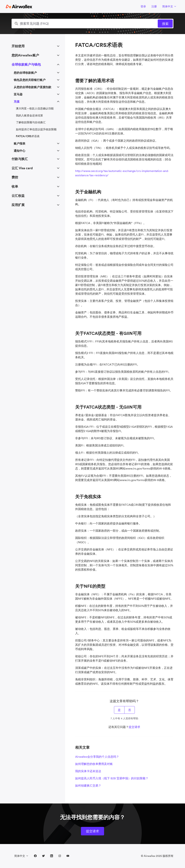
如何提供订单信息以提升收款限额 (36, 129)
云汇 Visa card (22, 168)
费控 (15, 177)
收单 (15, 186)
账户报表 (20, 143)
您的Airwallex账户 (25, 55)
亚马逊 (18, 94)
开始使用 (18, 46)
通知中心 (20, 151)
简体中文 (169, 6)
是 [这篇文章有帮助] (119, 710)
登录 (143, 6)
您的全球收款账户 (25, 73)
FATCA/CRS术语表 (28, 136)
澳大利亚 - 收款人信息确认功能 (35, 108)
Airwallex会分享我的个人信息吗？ (97, 757)
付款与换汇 (20, 159)
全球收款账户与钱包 (26, 64)
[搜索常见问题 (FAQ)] (92, 24)
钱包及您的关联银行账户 (30, 80)
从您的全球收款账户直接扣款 (33, 87)
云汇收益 (18, 196)
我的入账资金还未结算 (29, 115)
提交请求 (134, 727)
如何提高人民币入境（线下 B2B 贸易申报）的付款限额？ (112, 778)
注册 (154, 6)
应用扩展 (18, 205)
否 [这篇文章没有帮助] (130, 710)
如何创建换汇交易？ (88, 785)
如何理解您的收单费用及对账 (94, 764)
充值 (17, 101)
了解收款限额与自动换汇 (31, 122)
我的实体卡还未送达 (88, 771)
